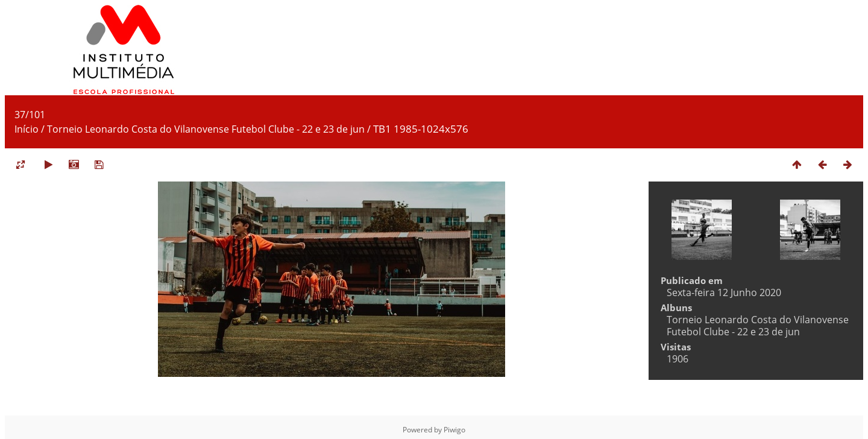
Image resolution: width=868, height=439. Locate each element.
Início (27, 129)
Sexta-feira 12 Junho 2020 (724, 292)
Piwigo (454, 430)
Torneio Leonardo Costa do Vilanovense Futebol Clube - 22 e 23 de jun (206, 129)
